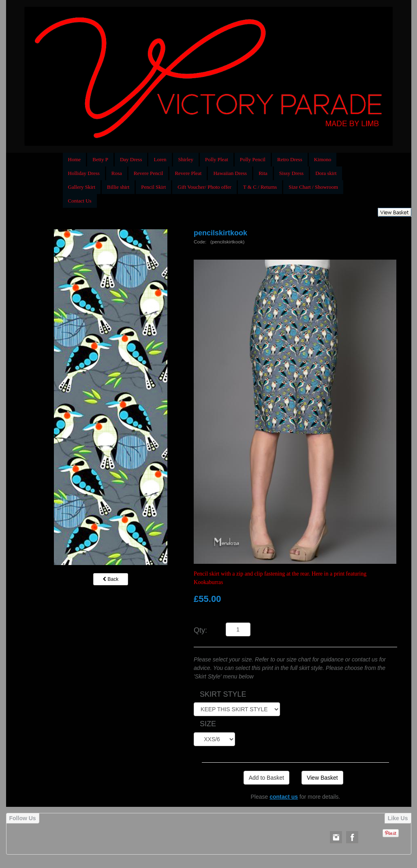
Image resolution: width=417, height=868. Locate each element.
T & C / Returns (260, 187)
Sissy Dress (291, 173)
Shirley (186, 159)
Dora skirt (326, 173)
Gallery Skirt (82, 187)
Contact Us (80, 201)
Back (111, 579)
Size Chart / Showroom (313, 187)
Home (75, 159)
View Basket (322, 778)
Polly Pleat (217, 159)
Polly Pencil (253, 159)
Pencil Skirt (153, 187)
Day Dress (131, 159)
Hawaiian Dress (230, 173)
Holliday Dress (84, 173)
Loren (160, 159)
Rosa (117, 173)
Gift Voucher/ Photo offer (204, 187)
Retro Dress (290, 159)
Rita (263, 173)
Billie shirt (118, 187)
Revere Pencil (149, 173)
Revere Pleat (188, 173)
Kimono (323, 159)
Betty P (100, 159)
